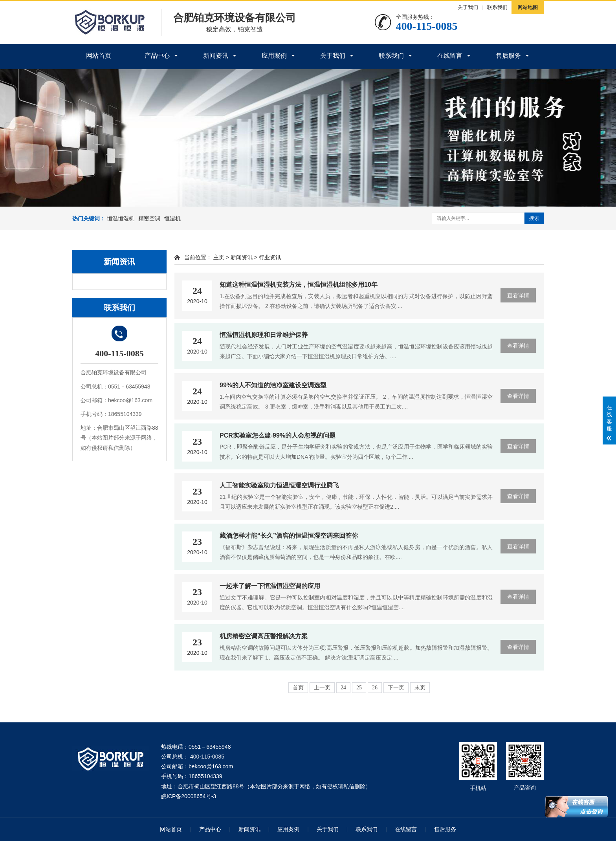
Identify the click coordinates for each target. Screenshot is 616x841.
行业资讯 (270, 257)
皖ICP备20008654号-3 (189, 796)
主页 (219, 257)
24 (343, 688)
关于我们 (468, 7)
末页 (420, 688)
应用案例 (274, 56)
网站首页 (99, 56)
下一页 (396, 688)
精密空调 (149, 218)
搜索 (534, 218)
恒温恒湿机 (121, 218)
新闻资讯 (216, 56)
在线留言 (450, 56)
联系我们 (497, 7)
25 (359, 688)
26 (375, 688)
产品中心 (157, 56)
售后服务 (508, 56)
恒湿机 (172, 218)
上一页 (322, 688)
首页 (298, 688)
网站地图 (528, 7)
